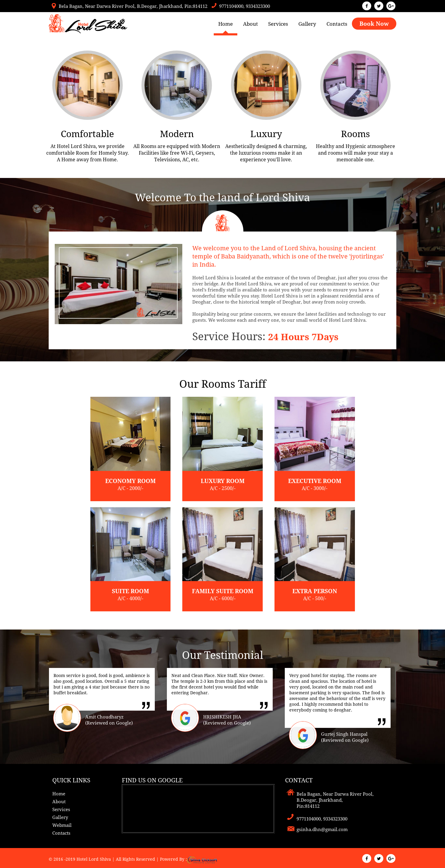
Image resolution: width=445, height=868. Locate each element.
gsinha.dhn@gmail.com (322, 829)
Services (278, 24)
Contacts (337, 24)
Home (226, 24)
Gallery (307, 24)
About (250, 24)
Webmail (62, 825)
